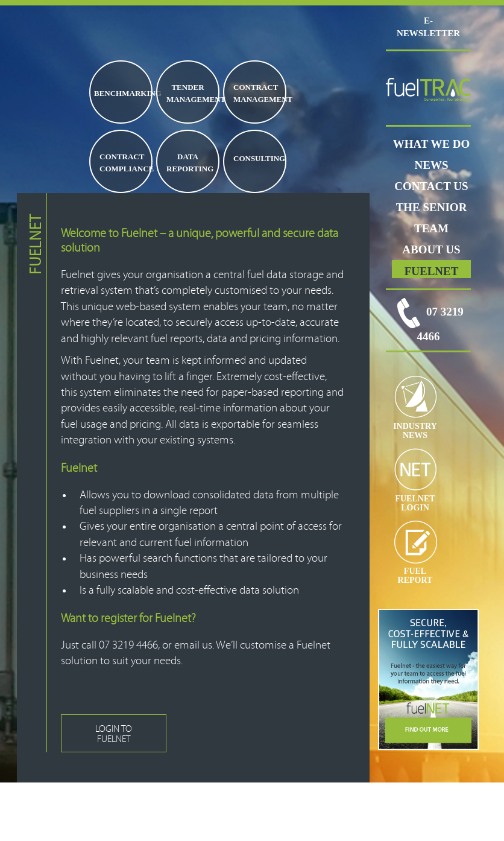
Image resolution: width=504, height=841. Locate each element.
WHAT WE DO (432, 144)
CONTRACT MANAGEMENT (259, 93)
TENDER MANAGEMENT (192, 93)
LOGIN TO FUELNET (114, 734)
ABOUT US (431, 249)
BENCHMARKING (123, 93)
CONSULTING (259, 158)
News (432, 165)
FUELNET (432, 271)
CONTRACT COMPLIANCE (125, 163)
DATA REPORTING (190, 163)
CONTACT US (431, 186)
